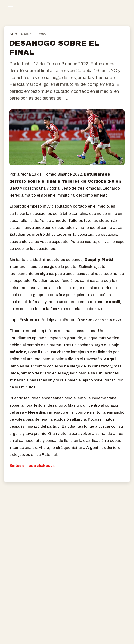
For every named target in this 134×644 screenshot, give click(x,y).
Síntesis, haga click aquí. (32, 466)
